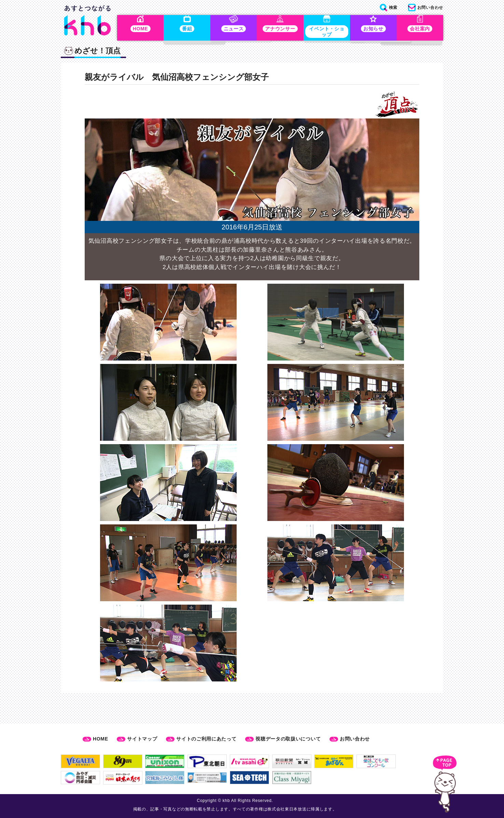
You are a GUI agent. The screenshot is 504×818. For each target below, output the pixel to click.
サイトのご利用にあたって (206, 739)
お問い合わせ (355, 739)
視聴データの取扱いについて (288, 739)
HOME (101, 739)
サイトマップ (142, 739)
